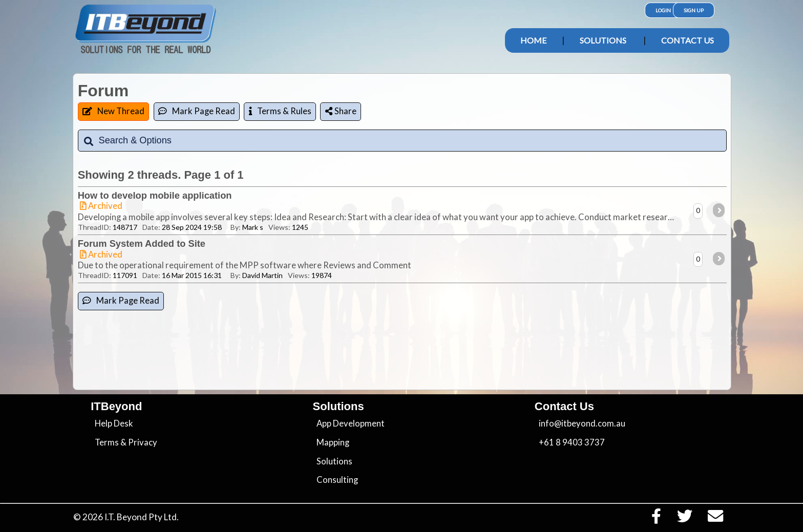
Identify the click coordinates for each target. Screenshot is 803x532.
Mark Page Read (197, 111)
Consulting (337, 480)
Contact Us (688, 40)
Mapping (333, 442)
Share (341, 111)
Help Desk (114, 423)
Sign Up (694, 10)
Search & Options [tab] (127, 141)
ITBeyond (116, 406)
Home (533, 40)
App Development (351, 423)
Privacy (143, 442)
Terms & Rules (280, 111)
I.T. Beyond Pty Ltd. (142, 517)
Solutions (603, 40)
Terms (107, 442)
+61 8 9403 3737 (572, 442)
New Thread (113, 111)
